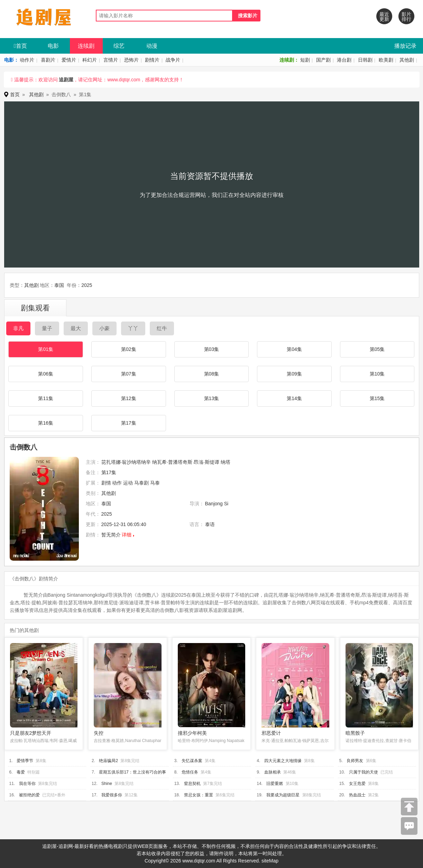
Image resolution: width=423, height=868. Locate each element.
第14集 (294, 398)
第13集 (212, 398)
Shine (107, 784)
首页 (20, 46)
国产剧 (323, 60)
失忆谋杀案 (192, 761)
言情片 (111, 60)
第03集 (212, 349)
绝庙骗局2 (108, 761)
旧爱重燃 (275, 784)
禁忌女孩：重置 (199, 795)
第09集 (294, 374)
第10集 (377, 374)
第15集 (377, 398)
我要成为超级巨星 (283, 795)
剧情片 (152, 60)
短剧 (305, 60)
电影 (53, 46)
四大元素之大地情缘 (283, 761)
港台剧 (344, 60)
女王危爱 (357, 784)
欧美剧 (386, 60)
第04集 (294, 349)
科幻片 (90, 60)
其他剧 (407, 60)
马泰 (155, 483)
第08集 (212, 374)
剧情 (106, 483)
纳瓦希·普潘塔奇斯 (172, 462)
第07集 (129, 374)
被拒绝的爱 (29, 795)
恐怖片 (131, 60)
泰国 (59, 285)
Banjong (214, 504)
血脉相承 (273, 772)
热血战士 (357, 795)
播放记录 (405, 46)
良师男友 (355, 761)
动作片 (27, 60)
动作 (117, 483)
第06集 (46, 374)
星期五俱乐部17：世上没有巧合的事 (132, 772)
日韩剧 (365, 60)
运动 (128, 483)
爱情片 (69, 60)
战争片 (173, 60)
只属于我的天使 (364, 772)
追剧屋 (66, 80)
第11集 (46, 398)
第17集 (129, 423)
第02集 (129, 349)
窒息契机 (192, 784)
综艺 (119, 46)
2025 (87, 285)
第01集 (46, 349)
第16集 (46, 423)
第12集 (129, 398)
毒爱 (21, 772)
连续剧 (86, 46)
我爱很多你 (112, 795)
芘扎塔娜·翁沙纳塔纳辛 (126, 462)
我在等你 (27, 784)
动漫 (152, 46)
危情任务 (190, 772)
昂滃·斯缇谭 (206, 462)
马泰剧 (141, 483)
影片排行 (406, 17)
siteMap (270, 861)
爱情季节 (25, 761)
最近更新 (384, 17)
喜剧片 (48, 60)
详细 (127, 535)
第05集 (377, 349)
